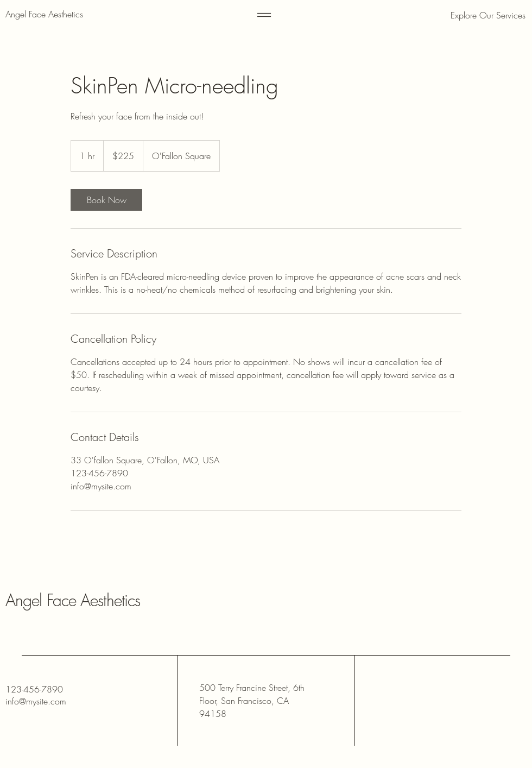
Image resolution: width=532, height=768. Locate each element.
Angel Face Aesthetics (73, 600)
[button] (470, 15)
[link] (106, 200)
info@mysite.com (36, 701)
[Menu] (264, 15)
